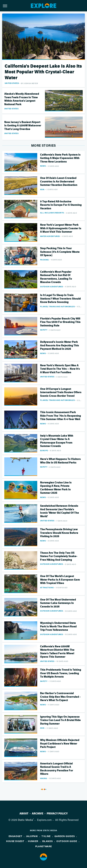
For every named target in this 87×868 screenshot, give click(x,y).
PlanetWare (44, 846)
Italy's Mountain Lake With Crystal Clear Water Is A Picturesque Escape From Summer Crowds (57, 441)
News (43, 166)
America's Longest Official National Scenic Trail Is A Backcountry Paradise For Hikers (57, 769)
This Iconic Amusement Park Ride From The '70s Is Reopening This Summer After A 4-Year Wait (61, 416)
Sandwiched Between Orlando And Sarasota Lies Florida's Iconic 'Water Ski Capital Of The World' (60, 511)
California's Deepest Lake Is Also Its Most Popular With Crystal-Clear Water (43, 72)
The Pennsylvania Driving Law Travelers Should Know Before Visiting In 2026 (59, 533)
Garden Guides (65, 836)
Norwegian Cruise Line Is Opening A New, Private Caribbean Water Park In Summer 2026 (56, 488)
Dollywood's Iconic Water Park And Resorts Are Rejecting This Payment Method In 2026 (60, 345)
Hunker (33, 841)
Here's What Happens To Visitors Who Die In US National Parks (60, 461)
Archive (38, 814)
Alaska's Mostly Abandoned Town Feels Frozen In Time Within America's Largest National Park (22, 99)
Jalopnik (32, 836)
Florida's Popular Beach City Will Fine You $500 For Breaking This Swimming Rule (60, 322)
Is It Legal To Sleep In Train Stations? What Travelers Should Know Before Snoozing (60, 299)
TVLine (46, 836)
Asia (42, 189)
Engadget (15, 836)
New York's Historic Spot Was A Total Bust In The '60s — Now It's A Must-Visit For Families (60, 369)
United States (12, 83)
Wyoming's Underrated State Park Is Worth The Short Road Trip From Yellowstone (58, 626)
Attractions (47, 588)
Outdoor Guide (67, 841)
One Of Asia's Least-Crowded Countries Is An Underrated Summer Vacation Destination (59, 181)
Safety (44, 330)
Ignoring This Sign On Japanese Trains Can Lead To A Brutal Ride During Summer (60, 720)
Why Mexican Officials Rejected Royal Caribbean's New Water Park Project (60, 744)
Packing (44, 260)
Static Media (25, 820)
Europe (44, 450)
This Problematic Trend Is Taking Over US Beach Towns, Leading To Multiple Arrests (61, 673)
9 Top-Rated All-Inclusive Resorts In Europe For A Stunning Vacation (61, 205)
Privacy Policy (57, 814)
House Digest (15, 841)
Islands (47, 841)
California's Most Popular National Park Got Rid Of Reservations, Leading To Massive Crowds (56, 277)
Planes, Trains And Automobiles (57, 306)
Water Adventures (50, 236)
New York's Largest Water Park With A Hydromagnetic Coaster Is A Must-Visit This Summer (61, 228)
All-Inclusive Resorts (52, 213)
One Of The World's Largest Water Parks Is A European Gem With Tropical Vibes (60, 580)
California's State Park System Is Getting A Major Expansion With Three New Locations (60, 158)
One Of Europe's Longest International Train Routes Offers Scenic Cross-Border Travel (61, 392)
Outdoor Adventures (51, 287)
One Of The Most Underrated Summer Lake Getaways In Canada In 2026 (58, 603)
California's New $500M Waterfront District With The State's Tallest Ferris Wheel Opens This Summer (57, 652)
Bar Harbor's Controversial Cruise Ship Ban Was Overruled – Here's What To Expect (60, 697)
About (24, 814)
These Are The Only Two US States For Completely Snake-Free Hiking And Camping (59, 556)
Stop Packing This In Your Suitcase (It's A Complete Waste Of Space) (60, 252)
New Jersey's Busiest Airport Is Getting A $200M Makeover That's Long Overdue (23, 126)
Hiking (43, 778)
